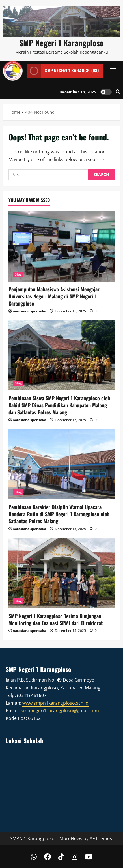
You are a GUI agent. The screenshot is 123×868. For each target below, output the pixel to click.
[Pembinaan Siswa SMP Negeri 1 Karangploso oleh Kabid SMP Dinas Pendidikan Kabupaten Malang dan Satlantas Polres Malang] (61, 355)
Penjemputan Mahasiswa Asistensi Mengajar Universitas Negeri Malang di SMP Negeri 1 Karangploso (54, 296)
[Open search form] (118, 92)
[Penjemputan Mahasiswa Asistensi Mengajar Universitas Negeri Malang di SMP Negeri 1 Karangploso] (61, 246)
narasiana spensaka (29, 311)
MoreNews (71, 838)
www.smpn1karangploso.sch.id (55, 703)
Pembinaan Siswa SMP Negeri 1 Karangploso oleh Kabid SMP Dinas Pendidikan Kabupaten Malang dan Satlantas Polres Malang (59, 405)
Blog (18, 274)
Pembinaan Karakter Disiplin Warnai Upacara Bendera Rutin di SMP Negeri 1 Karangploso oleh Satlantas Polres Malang (59, 514)
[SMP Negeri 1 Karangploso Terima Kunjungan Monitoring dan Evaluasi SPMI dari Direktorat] (61, 573)
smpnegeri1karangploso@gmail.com (60, 711)
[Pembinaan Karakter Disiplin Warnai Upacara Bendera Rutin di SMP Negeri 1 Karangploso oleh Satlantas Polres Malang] (61, 464)
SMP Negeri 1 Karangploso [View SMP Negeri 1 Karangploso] (63, 71)
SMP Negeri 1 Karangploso (61, 43)
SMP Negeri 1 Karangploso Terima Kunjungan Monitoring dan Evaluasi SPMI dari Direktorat (56, 619)
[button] (113, 71)
